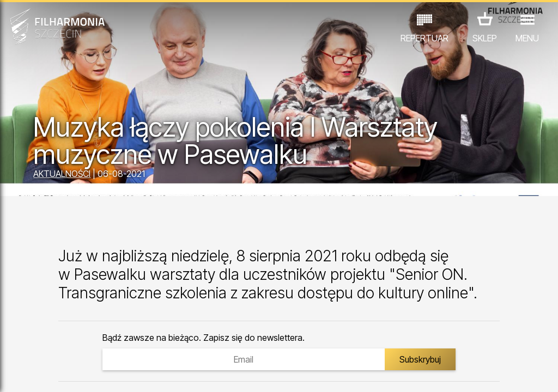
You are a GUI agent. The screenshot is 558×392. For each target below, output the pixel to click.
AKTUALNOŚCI (62, 174)
